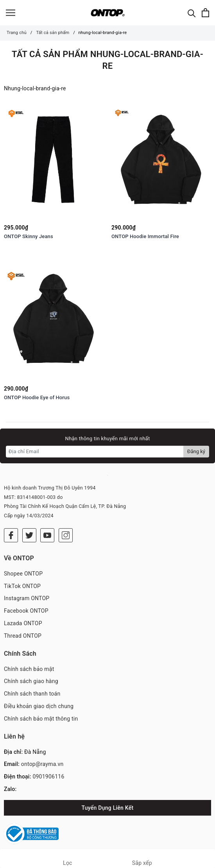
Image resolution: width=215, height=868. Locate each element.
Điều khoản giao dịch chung (39, 706)
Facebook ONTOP (26, 611)
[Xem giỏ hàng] (205, 13)
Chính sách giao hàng (31, 681)
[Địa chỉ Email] (95, 452)
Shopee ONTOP (23, 574)
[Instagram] (66, 535)
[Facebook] (11, 535)
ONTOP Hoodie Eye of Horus (37, 397)
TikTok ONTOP (22, 586)
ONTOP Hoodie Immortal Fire (145, 236)
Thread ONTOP (23, 636)
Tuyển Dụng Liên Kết (108, 808)
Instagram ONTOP (27, 598)
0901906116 (48, 777)
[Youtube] (47, 535)
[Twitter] (29, 535)
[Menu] (11, 13)
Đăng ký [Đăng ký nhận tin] (196, 451)
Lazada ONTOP (23, 623)
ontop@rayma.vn (42, 764)
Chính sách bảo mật (29, 669)
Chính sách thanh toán (32, 694)
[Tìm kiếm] (192, 13)
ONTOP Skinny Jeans (29, 236)
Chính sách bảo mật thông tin (41, 719)
